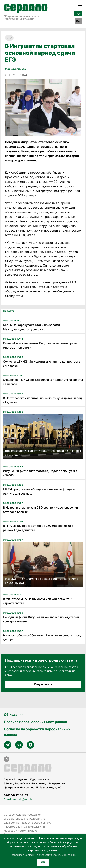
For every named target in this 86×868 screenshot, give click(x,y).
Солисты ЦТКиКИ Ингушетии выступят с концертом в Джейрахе (41, 364)
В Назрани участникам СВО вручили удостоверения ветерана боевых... (41, 510)
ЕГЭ (9, 38)
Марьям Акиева (15, 69)
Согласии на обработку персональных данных (50, 855)
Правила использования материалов (35, 722)
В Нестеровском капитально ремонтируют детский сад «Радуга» (43, 400)
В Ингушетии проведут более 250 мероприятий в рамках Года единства (38, 528)
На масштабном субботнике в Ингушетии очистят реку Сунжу (42, 638)
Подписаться (43, 684)
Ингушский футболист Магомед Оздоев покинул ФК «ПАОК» (40, 473)
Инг (78, 21)
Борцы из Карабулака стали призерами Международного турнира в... (31, 327)
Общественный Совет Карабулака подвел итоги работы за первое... (43, 382)
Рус (78, 14)
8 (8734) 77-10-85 (16, 795)
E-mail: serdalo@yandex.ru (20, 799)
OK (43, 862)
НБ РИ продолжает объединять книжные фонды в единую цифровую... (39, 491)
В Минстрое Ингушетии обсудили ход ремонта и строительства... (38, 601)
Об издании (14, 715)
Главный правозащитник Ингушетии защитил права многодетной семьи (40, 345)
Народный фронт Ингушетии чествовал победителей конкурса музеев (41, 619)
